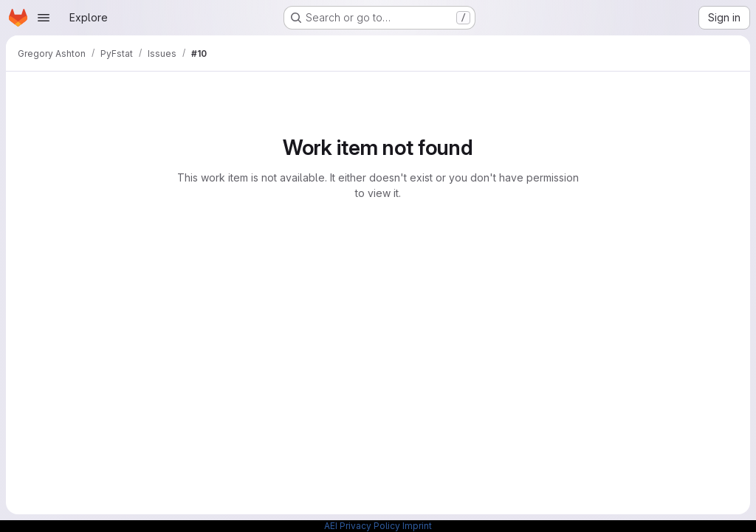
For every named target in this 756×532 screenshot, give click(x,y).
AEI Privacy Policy (362, 526)
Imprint (417, 526)
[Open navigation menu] (44, 18)
